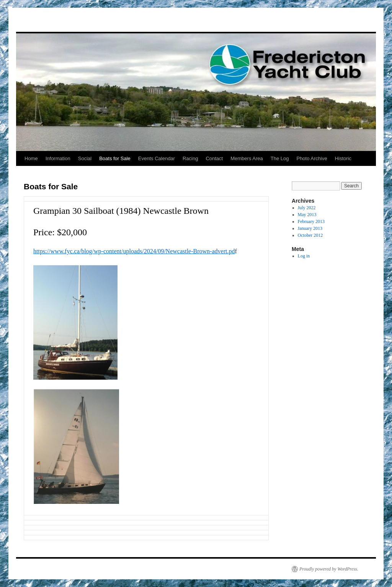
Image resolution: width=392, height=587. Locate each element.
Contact (214, 158)
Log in (304, 256)
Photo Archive (312, 158)
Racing (190, 158)
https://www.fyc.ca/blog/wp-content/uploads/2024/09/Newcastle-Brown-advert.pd (134, 251)
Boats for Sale (115, 158)
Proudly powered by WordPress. (329, 569)
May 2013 (307, 215)
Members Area (247, 158)
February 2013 (311, 221)
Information (58, 158)
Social (85, 158)
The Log (280, 158)
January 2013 (310, 228)
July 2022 (307, 208)
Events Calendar (157, 158)
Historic (343, 158)
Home (31, 158)
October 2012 (310, 235)
